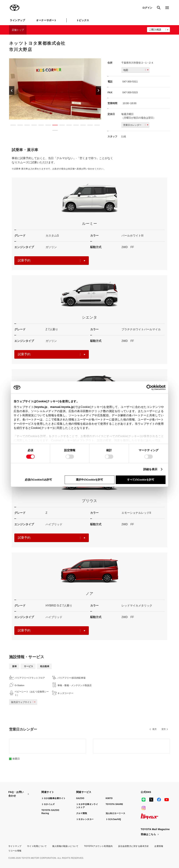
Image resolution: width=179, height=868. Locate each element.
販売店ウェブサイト (24, 702)
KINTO (109, 798)
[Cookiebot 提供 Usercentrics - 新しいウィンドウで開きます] (150, 387)
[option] (55, 89)
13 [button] (95, 126)
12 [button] (88, 126)
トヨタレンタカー (85, 819)
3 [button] (25, 126)
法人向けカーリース (116, 813)
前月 (155, 729)
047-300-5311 (130, 82)
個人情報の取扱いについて (65, 846)
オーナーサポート (46, 20)
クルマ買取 (82, 813)
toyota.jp (41, 407)
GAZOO (80, 798)
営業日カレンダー (136, 125)
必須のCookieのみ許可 (38, 480)
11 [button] (81, 126)
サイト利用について (37, 846)
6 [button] (46, 126)
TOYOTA (15, 8)
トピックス (83, 20)
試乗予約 (52, 260)
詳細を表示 (150, 469)
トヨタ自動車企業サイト (53, 798)
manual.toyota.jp (62, 407)
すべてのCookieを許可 (141, 480)
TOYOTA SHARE (114, 804)
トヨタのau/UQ (113, 819)
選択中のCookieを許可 (89, 480)
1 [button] (11, 126)
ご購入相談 (155, 30)
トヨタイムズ (48, 804)
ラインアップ (17, 20)
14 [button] (53, 131)
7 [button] (53, 126)
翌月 (164, 729)
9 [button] (67, 126)
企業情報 (159, 846)
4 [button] (32, 126)
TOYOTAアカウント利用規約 (98, 846)
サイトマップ (15, 846)
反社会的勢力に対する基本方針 (133, 846)
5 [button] (39, 126)
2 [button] (18, 126)
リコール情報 (15, 851)
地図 (136, 70)
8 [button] (60, 126)
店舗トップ (18, 30)
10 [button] (74, 126)
